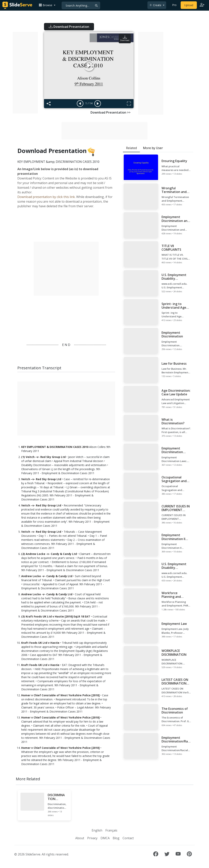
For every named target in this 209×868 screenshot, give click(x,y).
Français (111, 830)
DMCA (105, 838)
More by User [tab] (153, 148)
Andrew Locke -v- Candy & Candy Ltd (47, 576)
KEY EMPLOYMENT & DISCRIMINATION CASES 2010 (55, 447)
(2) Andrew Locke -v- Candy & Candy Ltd (49, 554)
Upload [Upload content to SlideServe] (189, 5)
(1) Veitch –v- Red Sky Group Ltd (43, 457)
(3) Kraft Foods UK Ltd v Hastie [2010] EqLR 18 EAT (56, 616)
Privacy (92, 838)
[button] (47, 5)
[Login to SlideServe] (202, 5)
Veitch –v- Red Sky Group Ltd (41, 479)
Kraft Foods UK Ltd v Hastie (40, 643)
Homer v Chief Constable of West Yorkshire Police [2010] (60, 695)
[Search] (81, 5)
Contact (128, 838)
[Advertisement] (25, 73)
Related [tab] (131, 148)
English (97, 830)
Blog (116, 838)
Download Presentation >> (110, 112)
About (80, 838)
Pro (174, 5)
